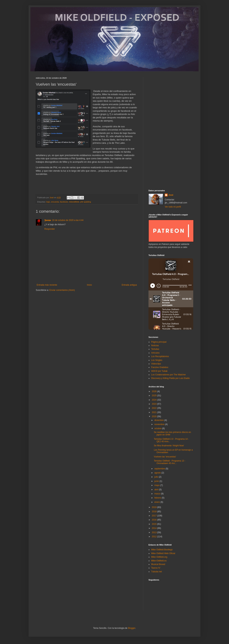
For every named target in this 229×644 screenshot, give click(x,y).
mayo (157, 485)
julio (157, 477)
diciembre (159, 420)
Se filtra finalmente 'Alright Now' (169, 446)
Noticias (155, 346)
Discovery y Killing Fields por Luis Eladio (170, 378)
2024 (155, 400)
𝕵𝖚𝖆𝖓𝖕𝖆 (48, 220)
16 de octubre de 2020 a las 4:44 (68, 220)
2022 (155, 408)
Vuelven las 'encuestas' (165, 457)
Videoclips (156, 364)
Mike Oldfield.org (159, 557)
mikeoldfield (74, 202)
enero (157, 502)
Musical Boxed (158, 564)
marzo (158, 494)
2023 (155, 404)
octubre (158, 428)
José (171, 195)
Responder (50, 229)
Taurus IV (156, 568)
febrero (158, 498)
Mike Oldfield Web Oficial (163, 553)
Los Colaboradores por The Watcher (168, 375)
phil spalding (86, 202)
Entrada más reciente (47, 285)
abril (157, 490)
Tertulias (155, 349)
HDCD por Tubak (159, 371)
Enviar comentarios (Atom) (62, 290)
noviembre (160, 424)
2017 (155, 516)
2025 (155, 396)
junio (157, 481)
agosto (158, 473)
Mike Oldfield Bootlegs (162, 550)
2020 (155, 416)
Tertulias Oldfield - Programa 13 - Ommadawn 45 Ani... (170, 462)
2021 (155, 412)
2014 (155, 528)
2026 (155, 391)
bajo (48, 202)
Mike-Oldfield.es (159, 561)
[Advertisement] (171, 130)
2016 (155, 520)
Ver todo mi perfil (173, 207)
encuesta (55, 202)
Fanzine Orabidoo (160, 367)
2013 (155, 532)
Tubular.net (157, 572)
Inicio (89, 285)
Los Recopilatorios (160, 356)
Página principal (159, 342)
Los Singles (157, 360)
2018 (155, 512)
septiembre (160, 469)
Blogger (132, 628)
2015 (155, 524)
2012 (155, 537)
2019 (155, 507)
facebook (64, 202)
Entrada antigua (129, 285)
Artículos (155, 353)
